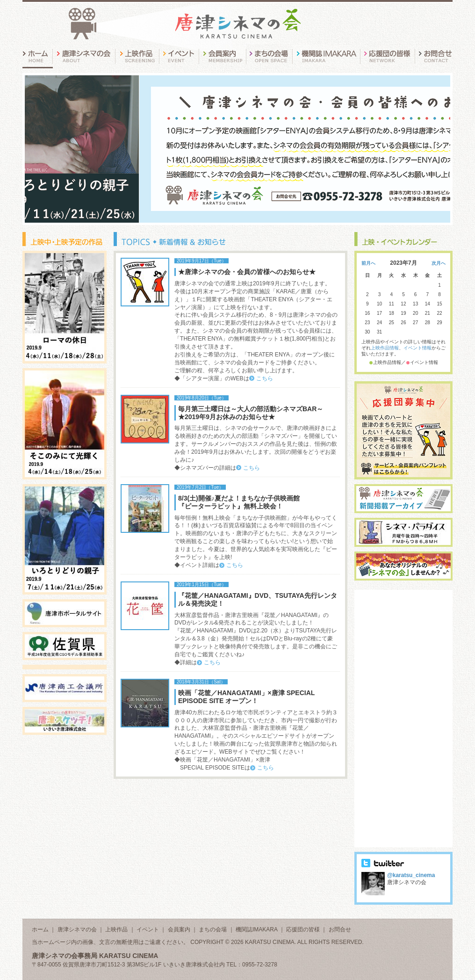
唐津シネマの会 (77, 929)
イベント (148, 929)
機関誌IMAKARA (256, 929)
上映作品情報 (385, 348)
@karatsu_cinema (411, 875)
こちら (265, 378)
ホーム (40, 929)
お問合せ (340, 929)
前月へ (368, 263)
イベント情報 (417, 348)
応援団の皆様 (303, 929)
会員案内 (179, 929)
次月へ (439, 263)
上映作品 (116, 929)
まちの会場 (213, 929)
